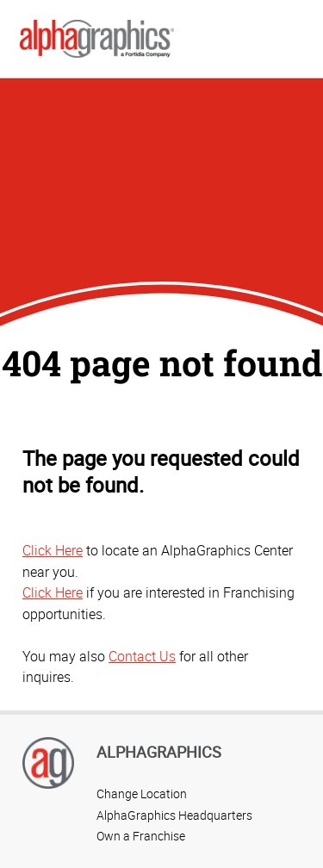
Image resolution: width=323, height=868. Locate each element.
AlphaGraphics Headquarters (174, 815)
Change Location (142, 794)
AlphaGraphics (159, 752)
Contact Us (142, 656)
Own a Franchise (141, 836)
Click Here (53, 550)
